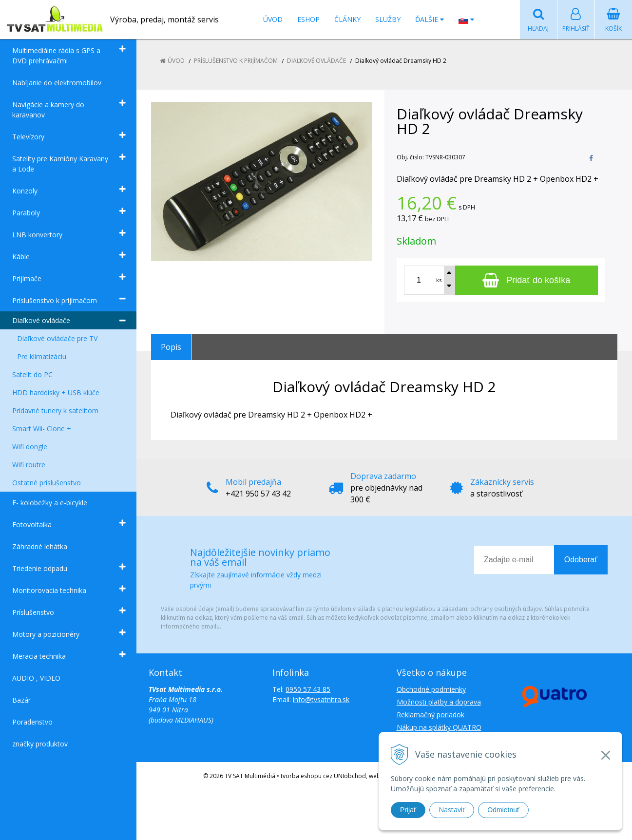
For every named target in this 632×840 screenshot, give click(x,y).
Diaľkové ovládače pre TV (57, 338)
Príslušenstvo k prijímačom (55, 300)
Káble (21, 257)
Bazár (21, 700)
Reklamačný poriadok (431, 715)
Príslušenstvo (33, 612)
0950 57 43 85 (308, 689)
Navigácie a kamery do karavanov (48, 110)
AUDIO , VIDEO (36, 678)
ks (439, 280)
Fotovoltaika (32, 525)
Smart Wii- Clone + (42, 429)
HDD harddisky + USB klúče (56, 392)
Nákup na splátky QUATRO (439, 727)
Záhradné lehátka (40, 546)
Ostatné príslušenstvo (47, 483)
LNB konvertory (37, 235)
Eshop (308, 19)
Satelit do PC (32, 374)
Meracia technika (39, 656)
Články (347, 19)
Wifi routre (29, 465)
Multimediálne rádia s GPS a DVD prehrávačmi (56, 56)
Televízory (28, 137)
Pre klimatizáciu (42, 356)
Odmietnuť (503, 810)
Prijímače (27, 278)
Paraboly (26, 213)
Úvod (273, 19)
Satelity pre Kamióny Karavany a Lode (60, 164)
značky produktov (40, 744)
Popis (171, 347)
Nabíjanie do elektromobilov (57, 83)
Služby (388, 19)
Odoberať (581, 560)
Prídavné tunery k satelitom (55, 410)
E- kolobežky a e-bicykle (50, 503)
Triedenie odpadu (40, 568)
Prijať (408, 810)
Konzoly (25, 191)
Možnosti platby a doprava (439, 702)
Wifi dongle (30, 447)
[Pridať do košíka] (527, 280)
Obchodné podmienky (431, 689)
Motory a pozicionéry (46, 634)
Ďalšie (430, 19)
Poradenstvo (32, 722)
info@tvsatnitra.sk (321, 699)
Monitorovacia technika (49, 590)
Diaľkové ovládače (41, 320)
